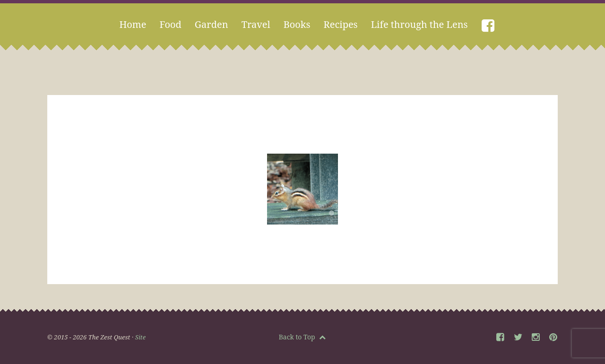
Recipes (341, 24)
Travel (256, 24)
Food (170, 24)
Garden (212, 24)
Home (133, 24)
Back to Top (302, 337)
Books (297, 24)
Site (140, 337)
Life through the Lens (419, 24)
